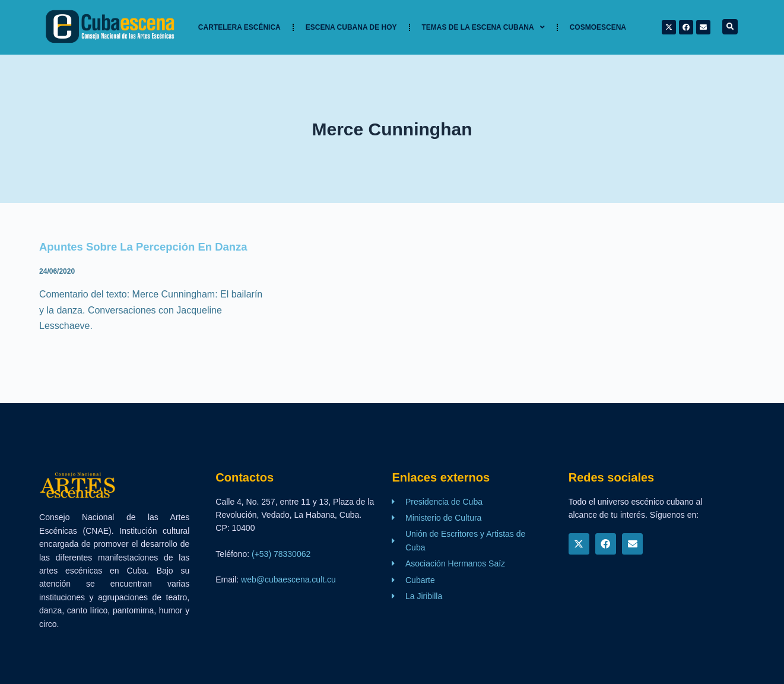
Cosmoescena (598, 27)
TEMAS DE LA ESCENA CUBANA (483, 27)
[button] (730, 27)
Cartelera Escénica (239, 27)
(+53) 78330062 (281, 554)
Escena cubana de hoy (351, 27)
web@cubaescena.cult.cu (288, 579)
